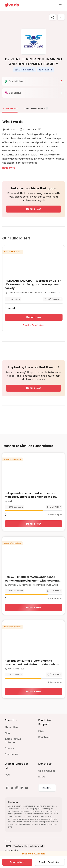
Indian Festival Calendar (13, 741)
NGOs (42, 777)
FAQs (41, 731)
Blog (7, 733)
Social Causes (47, 771)
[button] (25, 70)
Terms (8, 846)
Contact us (11, 754)
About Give (11, 727)
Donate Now (33, 209)
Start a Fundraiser (34, 325)
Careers (9, 748)
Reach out (44, 737)
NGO (7, 775)
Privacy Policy (11, 850)
